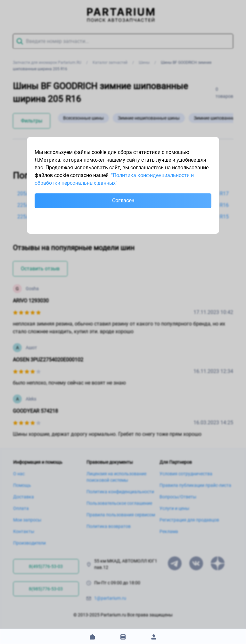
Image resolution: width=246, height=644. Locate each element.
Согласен (123, 201)
